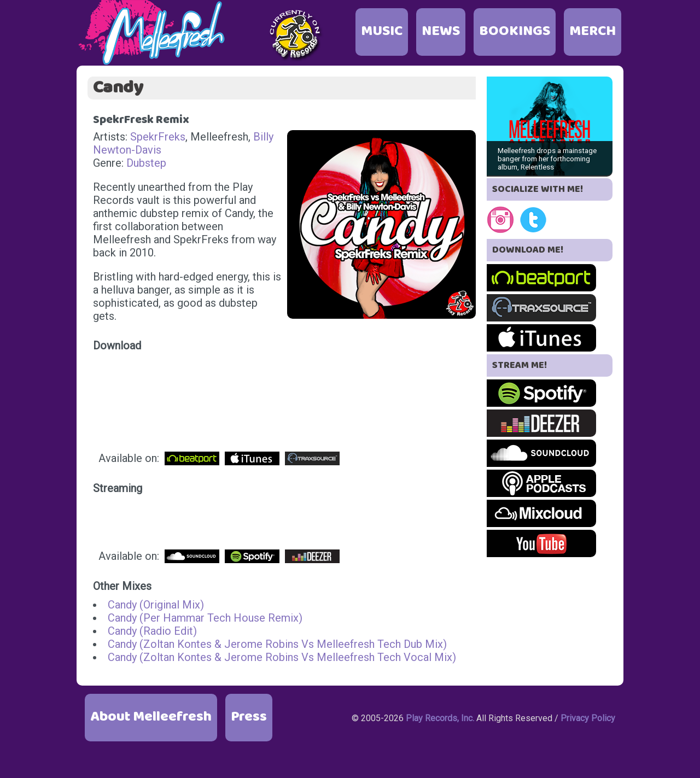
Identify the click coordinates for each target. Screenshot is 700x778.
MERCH (593, 31)
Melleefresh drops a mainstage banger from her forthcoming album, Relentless (547, 159)
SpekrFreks (158, 137)
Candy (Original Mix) (156, 605)
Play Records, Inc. (440, 718)
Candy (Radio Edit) (152, 631)
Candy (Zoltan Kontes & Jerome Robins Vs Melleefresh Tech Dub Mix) (277, 644)
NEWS (441, 31)
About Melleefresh (151, 717)
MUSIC (382, 31)
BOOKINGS (515, 31)
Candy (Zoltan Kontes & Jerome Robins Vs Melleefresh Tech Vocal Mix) (282, 657)
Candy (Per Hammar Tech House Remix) (205, 618)
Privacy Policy (588, 718)
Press (249, 717)
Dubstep (146, 163)
